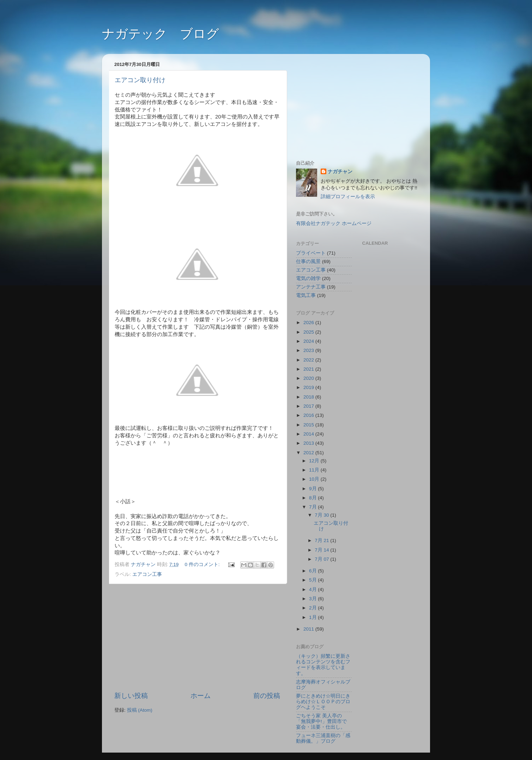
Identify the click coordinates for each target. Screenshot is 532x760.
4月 (313, 589)
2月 (313, 608)
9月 (313, 489)
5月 (313, 580)
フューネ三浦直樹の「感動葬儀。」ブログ (323, 738)
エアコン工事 (147, 574)
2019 (309, 387)
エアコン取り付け (140, 80)
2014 (309, 434)
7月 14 (322, 550)
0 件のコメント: (203, 564)
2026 (309, 323)
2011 (309, 629)
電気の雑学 (308, 278)
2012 (309, 453)
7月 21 (322, 540)
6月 (313, 571)
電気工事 (306, 295)
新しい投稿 (131, 696)
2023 (309, 350)
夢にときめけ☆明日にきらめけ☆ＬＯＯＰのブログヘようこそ (323, 702)
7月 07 (322, 559)
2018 (309, 397)
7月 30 (322, 515)
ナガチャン (340, 172)
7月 (313, 507)
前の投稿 (267, 696)
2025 (309, 332)
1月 (313, 617)
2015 (309, 425)
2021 (309, 369)
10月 (315, 479)
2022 (309, 360)
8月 (313, 498)
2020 (309, 378)
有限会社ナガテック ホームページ (334, 223)
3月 (313, 599)
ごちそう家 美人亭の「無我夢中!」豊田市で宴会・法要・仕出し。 (321, 721)
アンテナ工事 (311, 287)
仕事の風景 (308, 262)
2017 (309, 406)
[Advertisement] (197, 638)
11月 (315, 470)
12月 (315, 461)
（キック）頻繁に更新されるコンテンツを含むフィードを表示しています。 (323, 665)
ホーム (201, 696)
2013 (309, 443)
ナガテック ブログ (161, 34)
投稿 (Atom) (140, 710)
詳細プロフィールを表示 (348, 197)
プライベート (311, 253)
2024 (309, 341)
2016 (309, 415)
